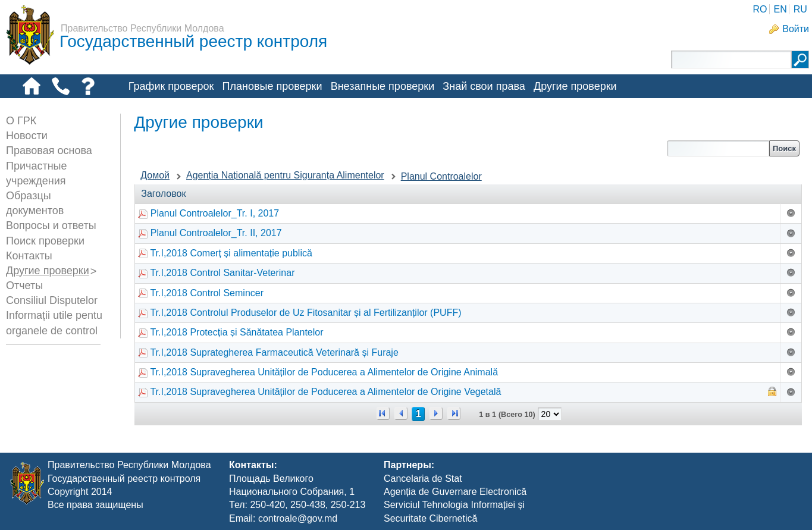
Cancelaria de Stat (423, 479)
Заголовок (163, 194)
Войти (796, 29)
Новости (27, 136)
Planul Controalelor (441, 176)
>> (454, 413)
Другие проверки (575, 86)
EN (780, 9)
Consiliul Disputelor (52, 300)
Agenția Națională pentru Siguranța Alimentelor (285, 175)
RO (760, 9)
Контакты (29, 256)
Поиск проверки (45, 241)
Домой (155, 175)
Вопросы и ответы (51, 225)
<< (383, 413)
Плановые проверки (272, 86)
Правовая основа (49, 150)
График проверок (171, 86)
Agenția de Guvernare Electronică (455, 492)
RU (800, 9)
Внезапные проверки (383, 86)
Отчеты (24, 286)
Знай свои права (484, 86)
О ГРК (21, 121)
